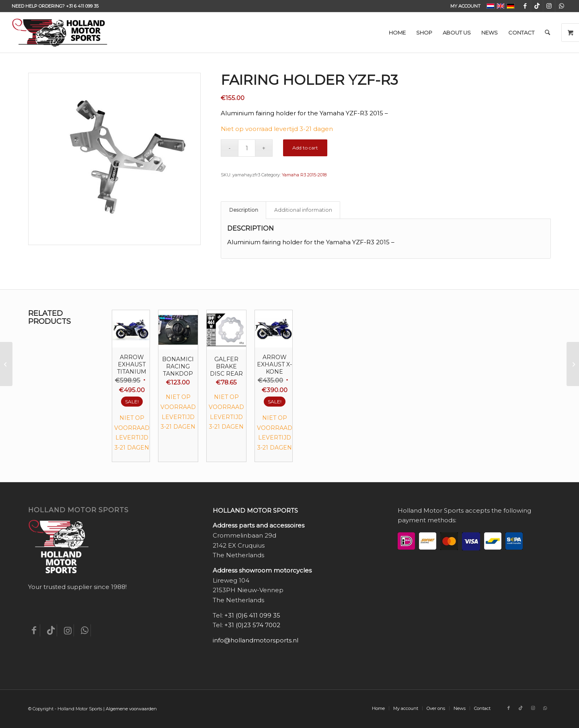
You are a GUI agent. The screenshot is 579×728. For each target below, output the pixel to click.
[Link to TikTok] (537, 6)
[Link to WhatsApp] (561, 6)
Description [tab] (244, 210)
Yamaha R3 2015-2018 (304, 175)
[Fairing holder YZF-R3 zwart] (573, 364)
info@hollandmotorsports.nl (256, 640)
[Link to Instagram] (549, 6)
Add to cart (305, 148)
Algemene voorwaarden (131, 709)
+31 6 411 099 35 (82, 6)
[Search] (547, 33)
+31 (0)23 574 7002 (252, 625)
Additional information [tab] (303, 210)
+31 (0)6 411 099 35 (252, 615)
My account (465, 6)
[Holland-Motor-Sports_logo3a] (60, 33)
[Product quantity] (247, 148)
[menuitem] (463, 6)
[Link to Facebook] (525, 6)
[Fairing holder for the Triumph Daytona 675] (6, 364)
